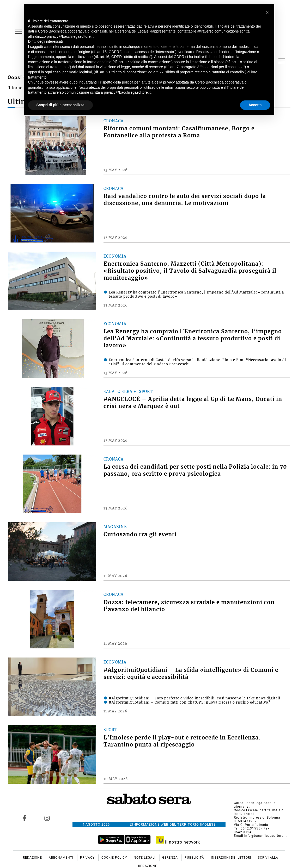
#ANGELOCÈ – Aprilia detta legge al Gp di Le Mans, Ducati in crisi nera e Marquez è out (193, 403)
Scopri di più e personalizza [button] (60, 105)
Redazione (33, 858)
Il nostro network (178, 842)
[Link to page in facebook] (25, 818)
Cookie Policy (115, 858)
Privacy (88, 858)
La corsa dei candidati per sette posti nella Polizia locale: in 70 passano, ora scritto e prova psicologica (195, 470)
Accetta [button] (255, 105)
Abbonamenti (62, 858)
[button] (267, 12)
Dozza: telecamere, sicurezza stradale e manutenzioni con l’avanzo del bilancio (189, 606)
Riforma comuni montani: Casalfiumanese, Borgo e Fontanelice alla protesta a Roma (179, 132)
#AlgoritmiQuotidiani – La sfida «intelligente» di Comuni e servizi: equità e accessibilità (191, 674)
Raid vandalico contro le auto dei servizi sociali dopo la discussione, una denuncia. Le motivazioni (185, 200)
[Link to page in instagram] (47, 818)
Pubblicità (195, 858)
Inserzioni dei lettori (232, 858)
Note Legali (145, 858)
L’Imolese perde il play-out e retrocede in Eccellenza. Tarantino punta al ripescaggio (182, 741)
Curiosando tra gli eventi (140, 534)
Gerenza (171, 858)
